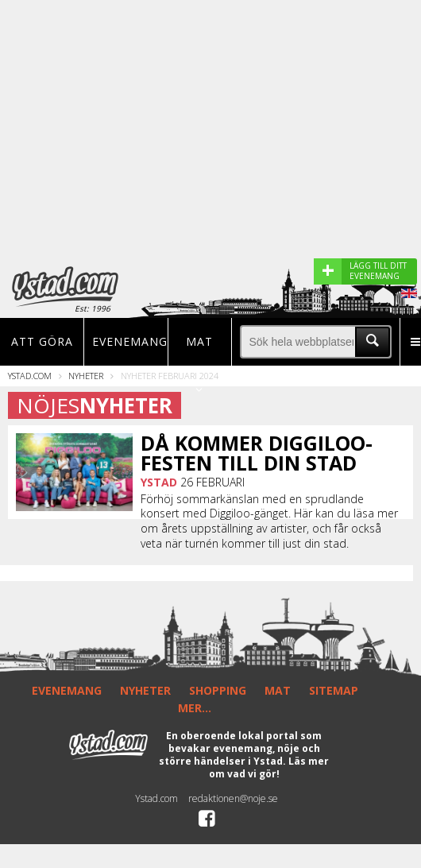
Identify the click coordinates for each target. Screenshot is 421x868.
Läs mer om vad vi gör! (269, 767)
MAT (278, 690)
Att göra (42, 341)
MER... (195, 708)
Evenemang (126, 341)
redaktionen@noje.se (233, 798)
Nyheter (86, 376)
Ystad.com (30, 376)
